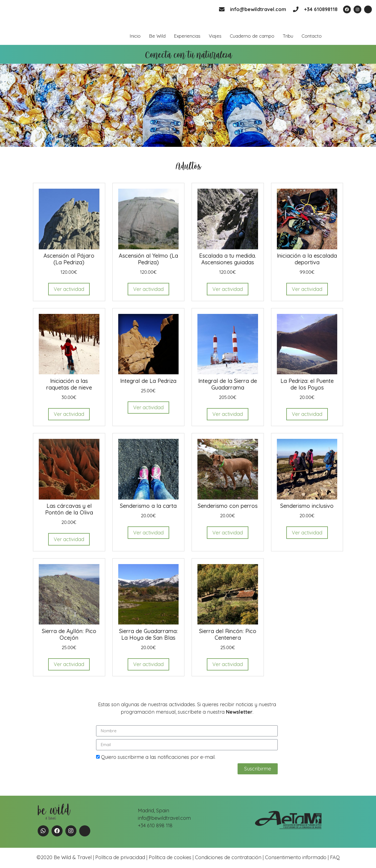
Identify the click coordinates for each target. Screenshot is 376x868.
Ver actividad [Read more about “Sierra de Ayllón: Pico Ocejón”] (69, 664)
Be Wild (157, 36)
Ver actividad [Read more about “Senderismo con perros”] (228, 533)
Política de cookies (170, 857)
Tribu (288, 36)
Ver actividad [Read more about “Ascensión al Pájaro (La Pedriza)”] (69, 289)
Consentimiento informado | (297, 857)
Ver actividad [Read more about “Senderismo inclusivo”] (307, 533)
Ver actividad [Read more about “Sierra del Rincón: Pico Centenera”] (228, 664)
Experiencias (187, 36)
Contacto (312, 36)
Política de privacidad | (122, 857)
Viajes (215, 36)
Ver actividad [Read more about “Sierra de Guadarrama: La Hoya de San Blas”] (148, 664)
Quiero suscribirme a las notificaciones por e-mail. (158, 757)
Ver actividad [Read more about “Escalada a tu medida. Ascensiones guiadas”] (228, 289)
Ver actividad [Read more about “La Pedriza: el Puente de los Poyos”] (307, 414)
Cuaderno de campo (252, 36)
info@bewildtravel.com (258, 9)
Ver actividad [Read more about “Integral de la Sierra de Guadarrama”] (228, 414)
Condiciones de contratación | (230, 857)
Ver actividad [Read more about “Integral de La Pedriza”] (148, 407)
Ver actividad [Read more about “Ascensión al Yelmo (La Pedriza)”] (148, 289)
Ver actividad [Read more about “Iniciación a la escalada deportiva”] (307, 289)
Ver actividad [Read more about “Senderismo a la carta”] (148, 533)
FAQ (334, 857)
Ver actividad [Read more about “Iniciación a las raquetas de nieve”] (69, 414)
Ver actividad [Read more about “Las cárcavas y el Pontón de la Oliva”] (69, 539)
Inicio (135, 36)
